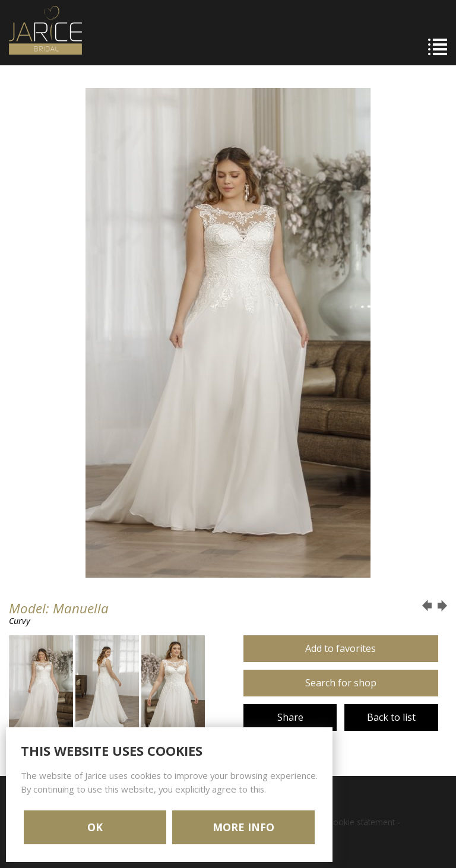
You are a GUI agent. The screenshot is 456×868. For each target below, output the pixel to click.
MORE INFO (243, 827)
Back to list (391, 717)
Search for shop (341, 683)
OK (95, 827)
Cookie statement (361, 822)
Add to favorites (341, 648)
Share (290, 717)
